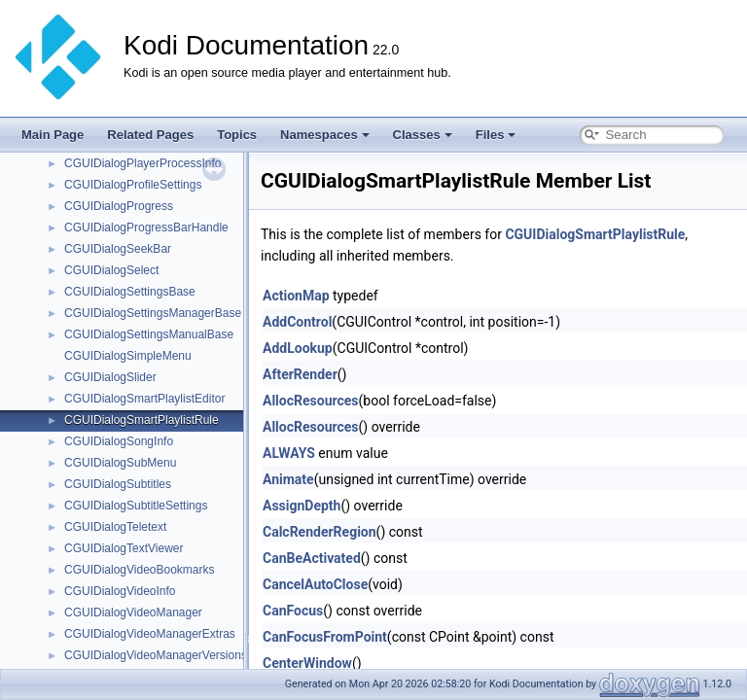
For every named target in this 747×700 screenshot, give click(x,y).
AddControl (297, 322)
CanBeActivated (312, 558)
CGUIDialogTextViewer (124, 548)
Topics (237, 135)
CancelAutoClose (315, 584)
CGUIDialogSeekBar (118, 249)
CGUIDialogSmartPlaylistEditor (144, 399)
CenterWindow (307, 663)
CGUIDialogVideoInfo (120, 591)
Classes (423, 135)
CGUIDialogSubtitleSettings (136, 506)
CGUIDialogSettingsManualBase (149, 334)
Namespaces (325, 135)
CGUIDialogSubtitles (118, 484)
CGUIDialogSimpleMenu (128, 356)
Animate (288, 479)
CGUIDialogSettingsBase (130, 292)
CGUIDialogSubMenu (120, 463)
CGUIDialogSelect (111, 270)
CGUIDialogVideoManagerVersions (156, 655)
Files (496, 135)
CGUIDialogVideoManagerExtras (150, 634)
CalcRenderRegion (320, 532)
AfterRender (300, 374)
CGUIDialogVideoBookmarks (140, 570)
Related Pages (150, 135)
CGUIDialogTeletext (115, 527)
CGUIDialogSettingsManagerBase (153, 313)
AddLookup (298, 348)
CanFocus (293, 611)
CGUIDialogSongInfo (119, 441)
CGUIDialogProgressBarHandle (146, 227)
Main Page (53, 135)
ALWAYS (289, 453)
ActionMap (296, 296)
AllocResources (311, 401)
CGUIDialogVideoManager (133, 612)
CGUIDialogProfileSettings (133, 185)
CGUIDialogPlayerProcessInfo (142, 163)
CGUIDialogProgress (119, 206)
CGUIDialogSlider (110, 377)
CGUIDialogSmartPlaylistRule (142, 420)
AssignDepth (302, 506)
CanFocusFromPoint (325, 637)
